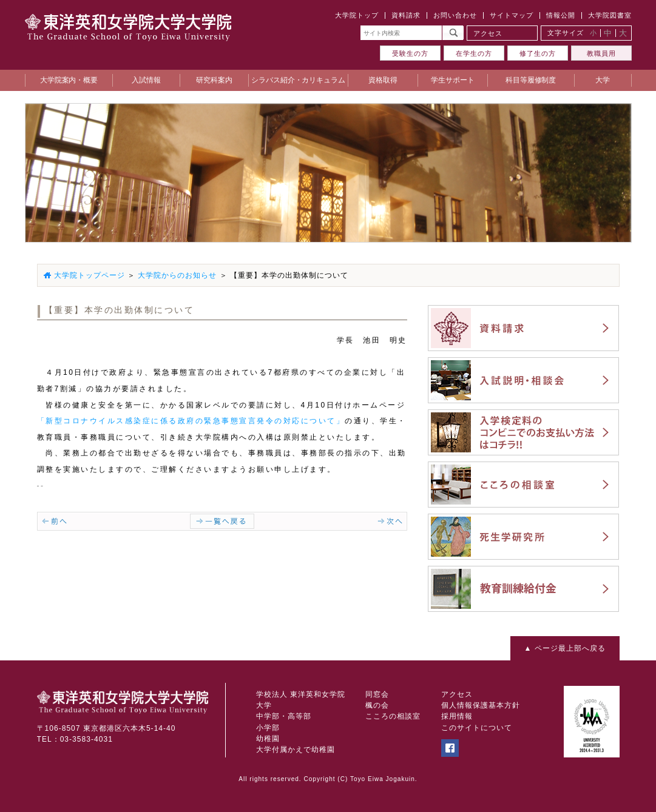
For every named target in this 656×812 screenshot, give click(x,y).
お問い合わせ (455, 15)
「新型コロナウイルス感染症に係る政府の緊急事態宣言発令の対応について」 (191, 421)
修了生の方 (538, 53)
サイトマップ (512, 15)
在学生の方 (474, 53)
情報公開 (561, 15)
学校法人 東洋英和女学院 (301, 694)
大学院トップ (357, 15)
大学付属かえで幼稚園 (296, 750)
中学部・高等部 (284, 716)
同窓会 (377, 694)
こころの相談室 (393, 716)
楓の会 (377, 705)
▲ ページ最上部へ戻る (564, 648)
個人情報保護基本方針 (481, 705)
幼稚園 (268, 739)
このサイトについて (477, 728)
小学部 (268, 728)
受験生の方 (410, 53)
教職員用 (601, 53)
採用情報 (457, 716)
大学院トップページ (90, 275)
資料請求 (406, 15)
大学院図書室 (610, 15)
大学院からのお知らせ (177, 275)
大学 (264, 705)
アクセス (488, 33)
